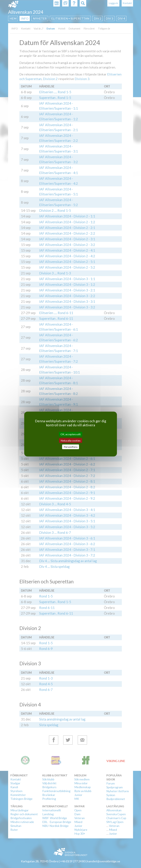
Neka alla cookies (71, 440)
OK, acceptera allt (71, 434)
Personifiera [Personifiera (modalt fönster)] (71, 447)
